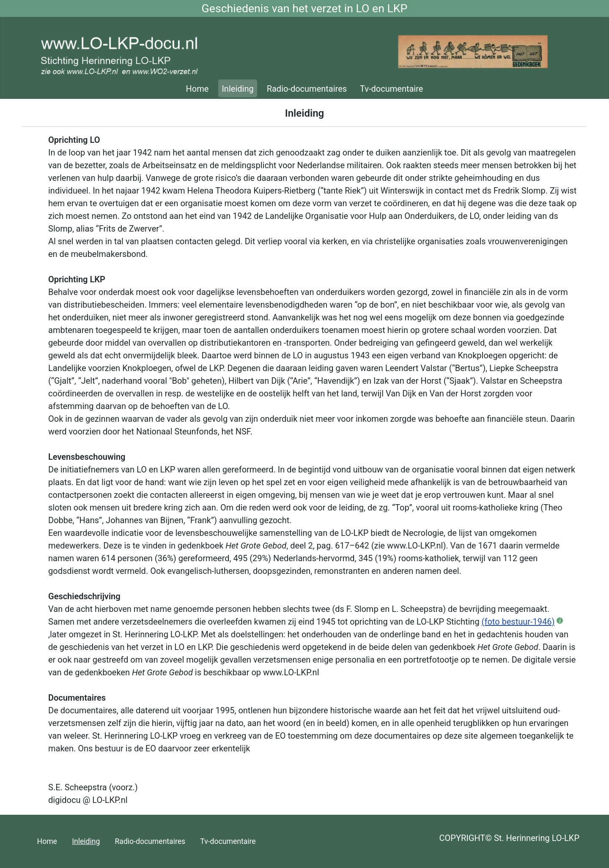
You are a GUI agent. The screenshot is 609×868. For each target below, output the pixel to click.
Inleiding (237, 89)
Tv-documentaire (391, 89)
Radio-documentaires (307, 89)
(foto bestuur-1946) (518, 622)
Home (198, 89)
